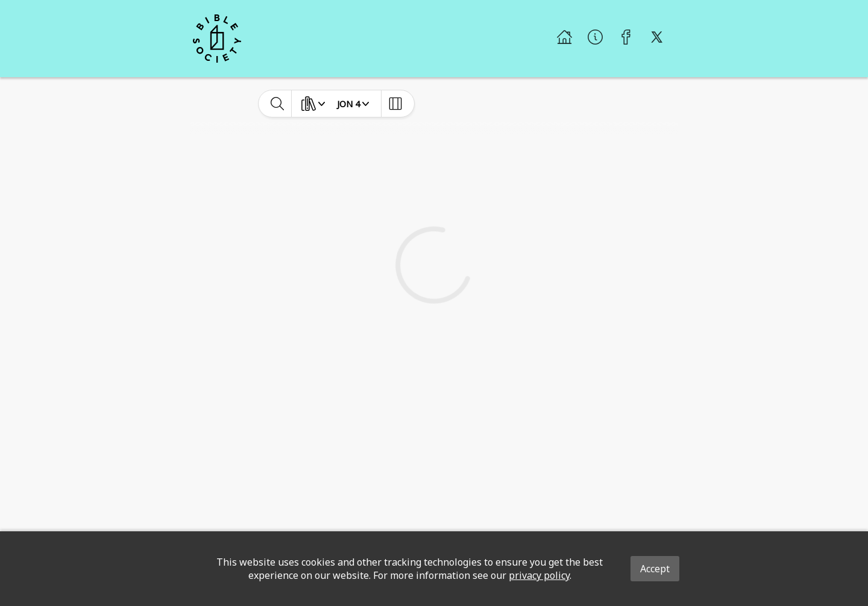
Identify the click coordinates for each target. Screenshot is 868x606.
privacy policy (539, 575)
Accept (655, 569)
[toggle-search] (278, 104)
